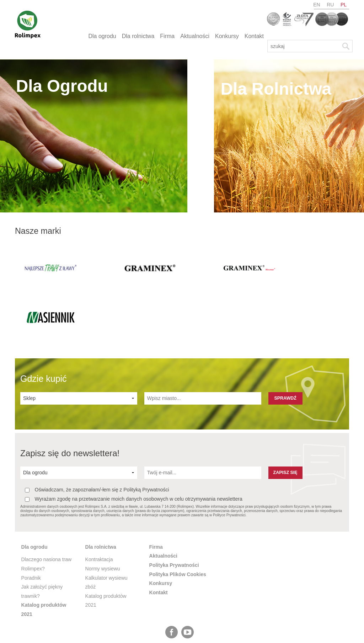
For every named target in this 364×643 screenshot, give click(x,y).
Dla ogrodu (102, 36)
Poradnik (31, 529)
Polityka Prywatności (174, 517)
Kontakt (254, 36)
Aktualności (195, 36)
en (317, 5)
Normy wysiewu (103, 520)
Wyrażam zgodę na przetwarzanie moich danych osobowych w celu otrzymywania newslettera (134, 451)
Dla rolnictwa (138, 36)
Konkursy (227, 36)
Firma (167, 36)
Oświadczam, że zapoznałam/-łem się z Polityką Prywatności (97, 441)
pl (344, 5)
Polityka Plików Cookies (178, 526)
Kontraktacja (99, 511)
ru (330, 5)
